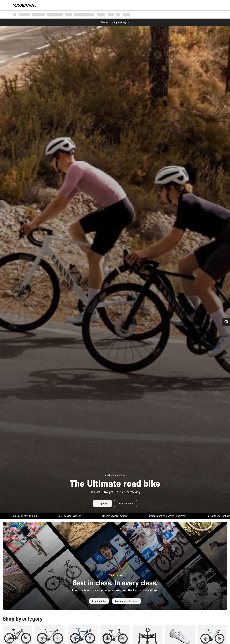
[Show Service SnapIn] (226, 322)
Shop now (103, 502)
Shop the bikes (99, 600)
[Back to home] (25, 5)
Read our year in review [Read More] (127, 600)
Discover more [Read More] (126, 502)
